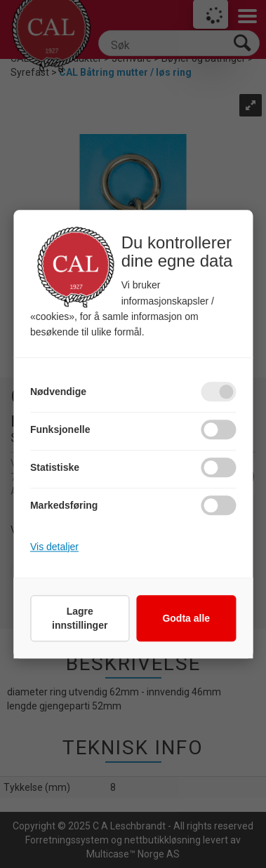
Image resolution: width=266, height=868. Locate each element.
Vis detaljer (54, 547)
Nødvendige (58, 392)
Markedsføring (64, 505)
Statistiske (55, 467)
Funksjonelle (60, 429)
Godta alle (186, 618)
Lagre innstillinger (80, 618)
